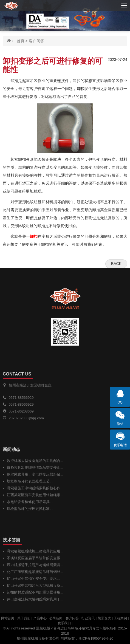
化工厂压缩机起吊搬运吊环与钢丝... (35, 572)
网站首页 (8, 618)
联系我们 (64, 623)
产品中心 (40, 618)
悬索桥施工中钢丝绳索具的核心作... (35, 488)
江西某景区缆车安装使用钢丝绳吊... (35, 495)
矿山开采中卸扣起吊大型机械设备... (35, 585)
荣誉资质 (104, 618)
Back (116, 264)
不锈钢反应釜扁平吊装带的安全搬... (35, 558)
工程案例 (120, 618)
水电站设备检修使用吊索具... (30, 502)
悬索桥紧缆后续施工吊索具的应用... (35, 551)
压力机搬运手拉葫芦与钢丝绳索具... (35, 565)
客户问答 (36, 41)
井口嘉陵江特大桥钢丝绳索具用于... (35, 599)
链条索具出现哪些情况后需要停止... (35, 468)
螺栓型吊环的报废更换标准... (30, 509)
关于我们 (24, 618)
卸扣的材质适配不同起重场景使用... (35, 592)
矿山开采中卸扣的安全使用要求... (33, 579)
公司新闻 (56, 618)
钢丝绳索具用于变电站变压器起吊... (35, 474)
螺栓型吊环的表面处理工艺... (30, 481)
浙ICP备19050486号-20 (96, 639)
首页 (21, 41)
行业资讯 (88, 618)
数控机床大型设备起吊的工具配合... (35, 461)
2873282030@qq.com (26, 418)
